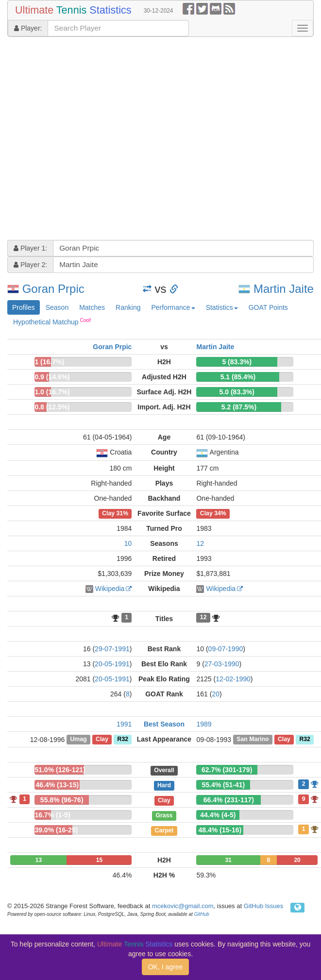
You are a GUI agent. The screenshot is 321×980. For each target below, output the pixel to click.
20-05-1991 (112, 664)
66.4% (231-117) (229, 800)
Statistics (222, 307)
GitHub (202, 914)
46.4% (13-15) (57, 785)
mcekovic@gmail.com (183, 906)
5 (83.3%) (237, 362)
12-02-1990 (233, 679)
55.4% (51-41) (224, 785)
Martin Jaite (284, 289)
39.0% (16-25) (56, 830)
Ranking (128, 307)
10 (128, 543)
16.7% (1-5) (52, 815)
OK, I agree (166, 967)
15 (99, 860)
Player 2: (30, 265)
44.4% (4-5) (218, 815)
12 (200, 543)
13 (39, 860)
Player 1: (30, 248)
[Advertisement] (93, 140)
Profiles (24, 307)
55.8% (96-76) (62, 800)
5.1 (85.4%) (238, 377)
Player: (28, 28)
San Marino (253, 740)
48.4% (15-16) (220, 830)
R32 (123, 740)
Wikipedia (110, 589)
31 (228, 860)
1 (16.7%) (49, 362)
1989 (204, 724)
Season (57, 307)
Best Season (164, 724)
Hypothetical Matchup (52, 321)
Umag (78, 740)
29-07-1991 (112, 649)
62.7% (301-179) (227, 770)
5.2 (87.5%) (239, 407)
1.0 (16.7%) (52, 392)
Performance (173, 307)
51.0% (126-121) (60, 770)
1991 (124, 724)
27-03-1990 (222, 664)
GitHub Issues (264, 906)
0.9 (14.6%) (52, 377)
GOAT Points (268, 307)
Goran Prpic (53, 289)
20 (216, 694)
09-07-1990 (226, 649)
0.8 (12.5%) (52, 407)
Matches (92, 307)
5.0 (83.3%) (237, 392)
